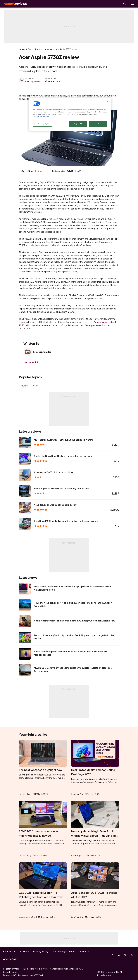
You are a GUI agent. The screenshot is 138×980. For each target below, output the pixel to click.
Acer (35, 386)
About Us (84, 951)
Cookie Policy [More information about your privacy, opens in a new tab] (44, 116)
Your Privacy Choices (64, 951)
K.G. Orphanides (33, 81)
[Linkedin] (119, 955)
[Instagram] (132, 955)
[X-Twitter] (125, 955)
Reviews (25, 386)
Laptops (48, 49)
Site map (24, 951)
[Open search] (125, 4)
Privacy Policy (41, 951)
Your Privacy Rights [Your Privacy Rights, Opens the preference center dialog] (42, 124)
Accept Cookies (98, 124)
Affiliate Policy (11, 959)
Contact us (9, 951)
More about (30, 362)
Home (22, 49)
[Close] (108, 101)
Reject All (78, 124)
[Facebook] (112, 955)
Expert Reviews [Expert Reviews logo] (13, 4)
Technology (34, 49)
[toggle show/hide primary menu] (133, 4)
